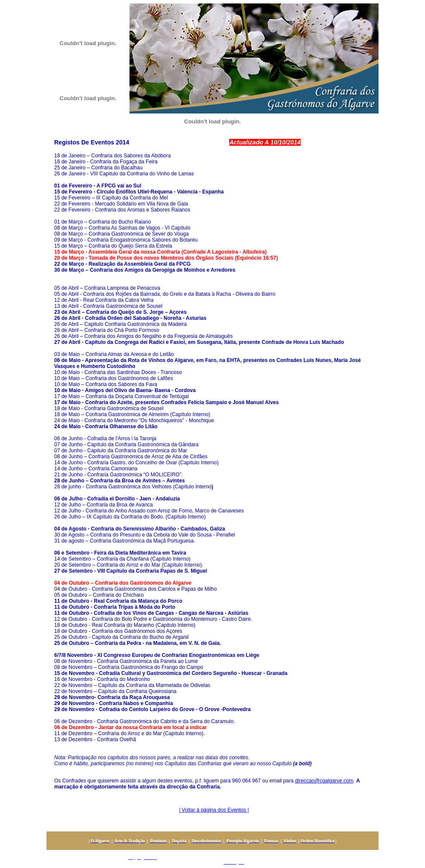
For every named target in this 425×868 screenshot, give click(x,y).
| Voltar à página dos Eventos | (214, 810)
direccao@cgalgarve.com (324, 781)
